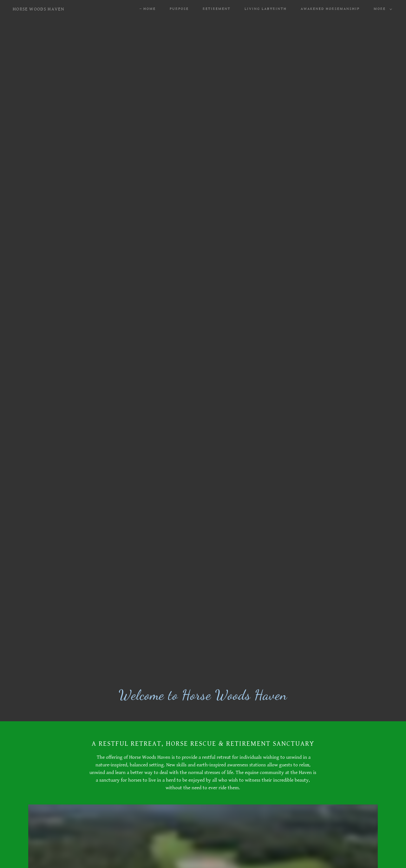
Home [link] (150, 9)
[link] (39, 9)
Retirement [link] (217, 9)
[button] (382, 9)
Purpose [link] (179, 9)
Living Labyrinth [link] (266, 9)
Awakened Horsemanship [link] (330, 9)
